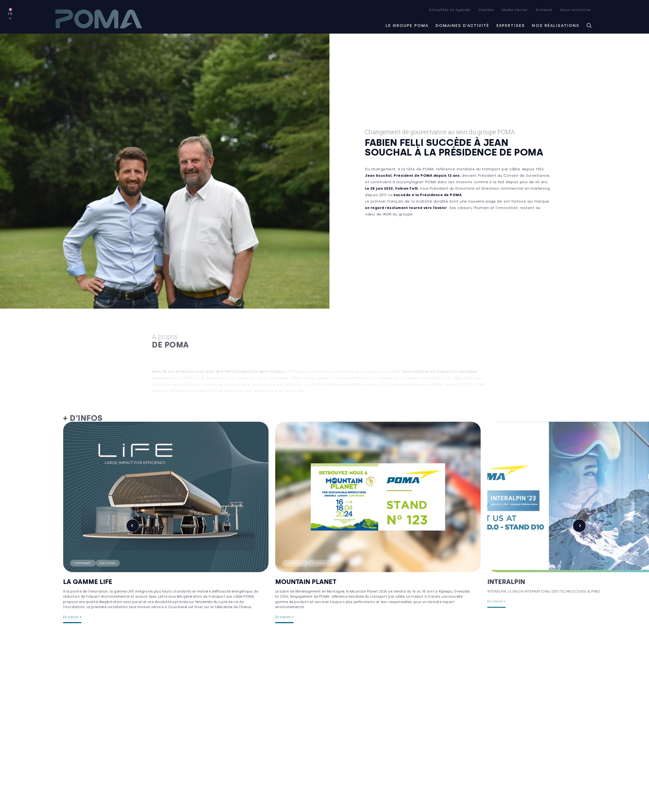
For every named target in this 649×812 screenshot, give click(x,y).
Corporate (83, 553)
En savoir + (72, 612)
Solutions (108, 553)
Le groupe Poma (407, 25)
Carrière (486, 10)
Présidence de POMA (441, 194)
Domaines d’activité (462, 25)
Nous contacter (576, 10)
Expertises (511, 25)
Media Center (515, 10)
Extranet (544, 10)
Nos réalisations (556, 25)
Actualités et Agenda (449, 10)
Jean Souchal (378, 175)
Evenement (308, 553)
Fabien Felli (407, 188)
